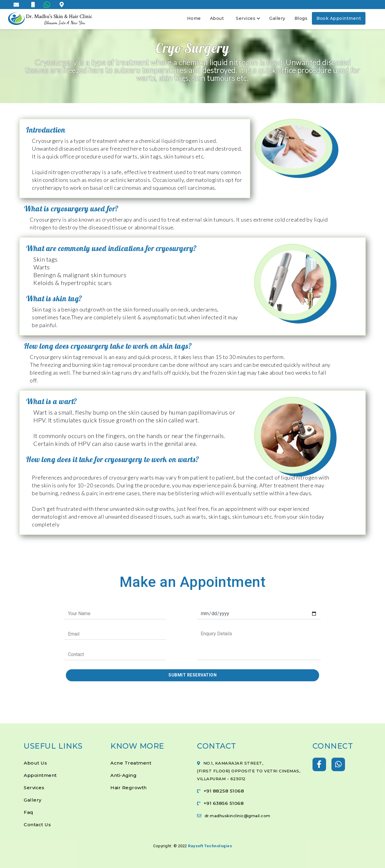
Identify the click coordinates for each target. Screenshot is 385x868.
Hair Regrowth (129, 788)
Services (248, 18)
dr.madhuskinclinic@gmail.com (237, 816)
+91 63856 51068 (224, 803)
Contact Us (37, 825)
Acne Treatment (131, 763)
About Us (35, 763)
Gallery (277, 18)
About (217, 18)
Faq (29, 812)
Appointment (40, 775)
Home (194, 18)
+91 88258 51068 (224, 791)
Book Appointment (339, 18)
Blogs (301, 18)
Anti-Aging (123, 775)
